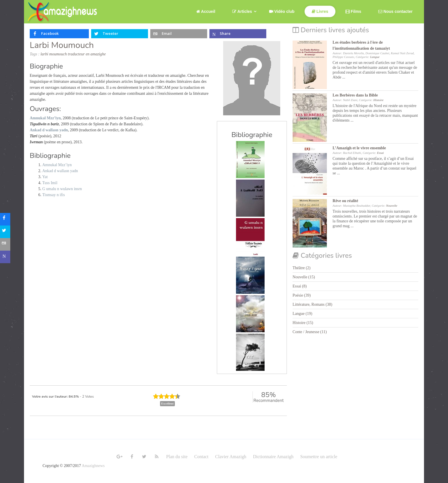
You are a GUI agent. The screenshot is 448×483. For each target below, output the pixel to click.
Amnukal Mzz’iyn (57, 165)
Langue (375, 57)
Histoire (379, 100)
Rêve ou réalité (345, 201)
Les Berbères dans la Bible (355, 95)
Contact (201, 457)
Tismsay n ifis (54, 195)
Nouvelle (392, 206)
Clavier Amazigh (231, 457)
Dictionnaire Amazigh (273, 457)
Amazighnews (93, 466)
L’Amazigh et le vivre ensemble (359, 148)
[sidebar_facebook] (6, 219)
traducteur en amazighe (87, 54)
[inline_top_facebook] (59, 34)
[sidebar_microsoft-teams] (6, 257)
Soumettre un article (319, 457)
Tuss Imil (50, 183)
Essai (381, 153)
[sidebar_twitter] (6, 232)
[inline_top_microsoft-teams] (238, 34)
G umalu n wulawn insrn (62, 189)
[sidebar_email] (6, 244)
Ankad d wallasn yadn (60, 171)
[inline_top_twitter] (120, 34)
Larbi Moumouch (62, 45)
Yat (45, 177)
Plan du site (177, 457)
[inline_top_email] (179, 34)
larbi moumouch (54, 54)
